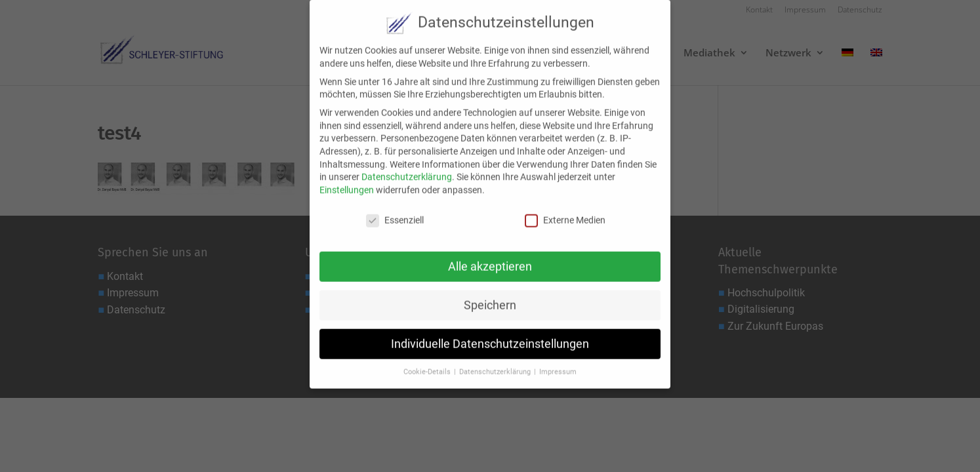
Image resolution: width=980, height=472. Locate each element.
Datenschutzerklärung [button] (496, 363)
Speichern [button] (490, 296)
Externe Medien (565, 211)
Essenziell (395, 211)
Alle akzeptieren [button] (490, 257)
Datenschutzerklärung (407, 168)
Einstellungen (347, 180)
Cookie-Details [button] (428, 363)
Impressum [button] (558, 363)
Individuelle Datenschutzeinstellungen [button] (490, 334)
